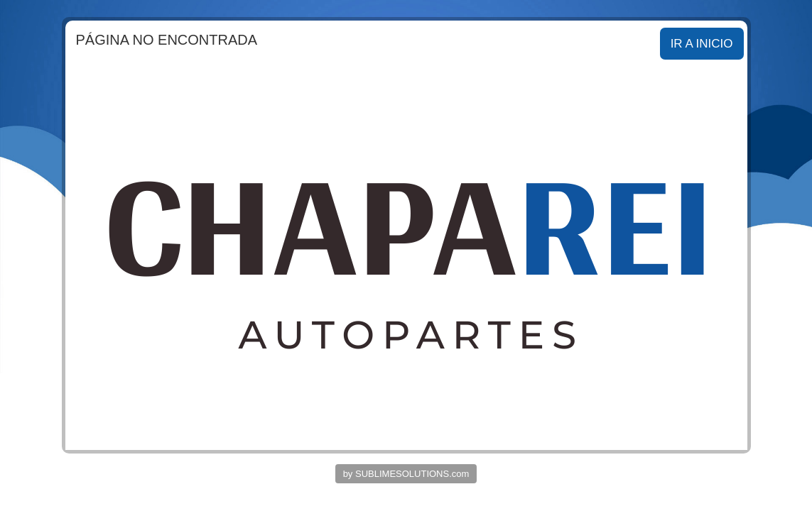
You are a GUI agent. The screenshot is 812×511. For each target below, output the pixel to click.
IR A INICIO (702, 44)
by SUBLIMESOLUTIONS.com (406, 474)
